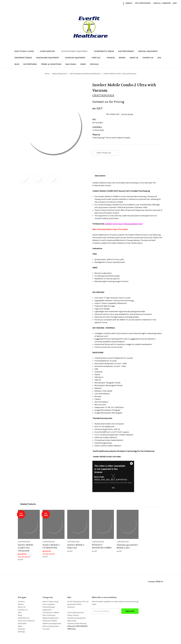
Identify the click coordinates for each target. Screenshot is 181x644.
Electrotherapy (126, 51)
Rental (122, 58)
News (83, 64)
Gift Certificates (143, 3)
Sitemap (21, 632)
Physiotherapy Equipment (75, 51)
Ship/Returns (30, 64)
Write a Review (127, 114)
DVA (159, 58)
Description (100, 176)
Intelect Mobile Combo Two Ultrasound (26, 548)
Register (167, 3)
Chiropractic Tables (104, 51)
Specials (94, 64)
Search (129, 3)
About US (134, 58)
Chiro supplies (48, 51)
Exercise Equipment (76, 58)
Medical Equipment (149, 51)
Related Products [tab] (28, 504)
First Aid (97, 58)
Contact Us (148, 58)
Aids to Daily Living (25, 51)
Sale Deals (71, 64)
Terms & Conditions (51, 64)
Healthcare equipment (48, 58)
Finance (111, 58)
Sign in (157, 3)
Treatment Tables (23, 58)
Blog (17, 64)
